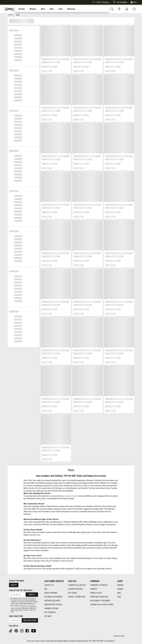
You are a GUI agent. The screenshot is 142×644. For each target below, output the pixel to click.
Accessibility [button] (119, 2)
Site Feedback (50, 612)
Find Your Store (16, 616)
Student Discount (75, 589)
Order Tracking (100, 2)
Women (31, 9)
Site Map (48, 616)
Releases (67, 9)
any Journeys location (70, 496)
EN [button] (134, 2)
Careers (94, 589)
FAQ (46, 589)
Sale (57, 9)
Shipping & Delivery (52, 601)
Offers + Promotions (77, 597)
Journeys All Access (77, 585)
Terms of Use (27, 605)
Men (40, 9)
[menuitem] (20, 9)
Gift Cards (72, 593)
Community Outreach (99, 585)
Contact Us (49, 585)
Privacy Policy (96, 593)
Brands (20, 9)
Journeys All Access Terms (102, 605)
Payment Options (51, 608)
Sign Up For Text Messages (21, 590)
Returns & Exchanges (53, 597)
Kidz (49, 9)
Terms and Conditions (99, 597)
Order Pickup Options (53, 605)
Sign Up (14, 585)
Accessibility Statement (100, 601)
